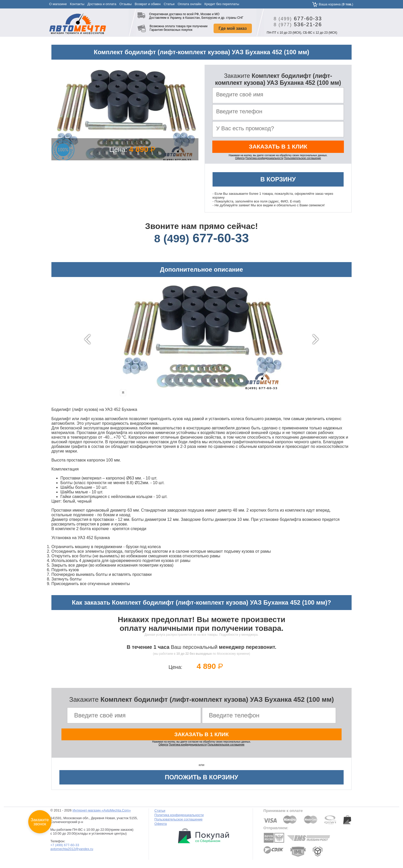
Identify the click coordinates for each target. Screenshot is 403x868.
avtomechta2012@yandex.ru (72, 852)
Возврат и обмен (148, 4)
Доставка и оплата (102, 4)
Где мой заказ (233, 28)
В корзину (278, 181)
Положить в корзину (201, 780)
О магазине (58, 4)
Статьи (169, 4)
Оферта (240, 160)
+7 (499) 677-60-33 (65, 848)
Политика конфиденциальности (264, 160)
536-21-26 (296, 24)
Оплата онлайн (189, 4)
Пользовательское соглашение (303, 160)
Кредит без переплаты (222, 4)
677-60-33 (296, 19)
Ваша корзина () (336, 4)
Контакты (77, 4)
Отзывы (125, 4)
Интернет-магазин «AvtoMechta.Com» (102, 813)
